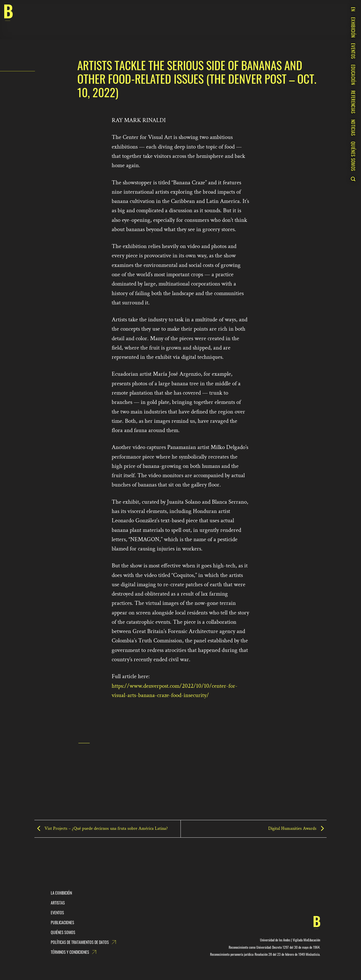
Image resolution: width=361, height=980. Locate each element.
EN (353, 9)
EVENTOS (353, 51)
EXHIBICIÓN (353, 27)
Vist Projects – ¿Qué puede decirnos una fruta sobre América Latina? (101, 829)
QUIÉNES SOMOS (353, 156)
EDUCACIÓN (353, 75)
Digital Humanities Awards (297, 829)
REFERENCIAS (353, 102)
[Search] (353, 179)
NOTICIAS (353, 128)
